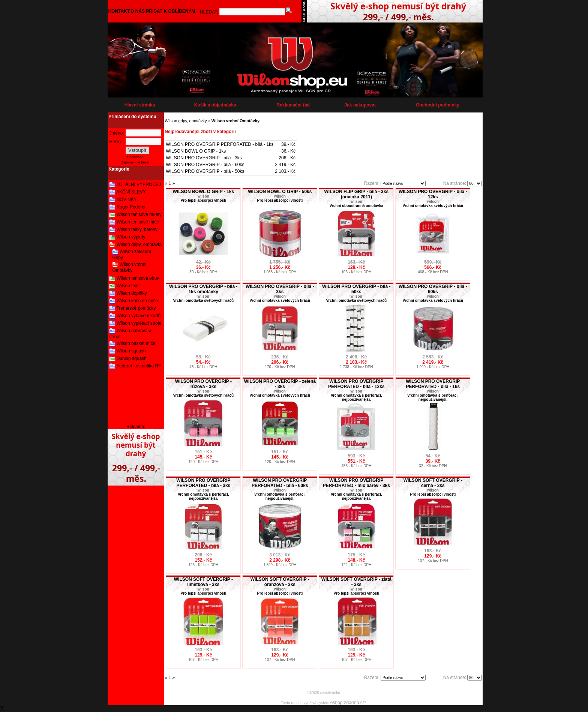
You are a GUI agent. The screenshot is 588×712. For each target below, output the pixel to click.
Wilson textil (129, 286)
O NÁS (138, 11)
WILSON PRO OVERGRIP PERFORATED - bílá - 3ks (203, 483)
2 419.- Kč (285, 165)
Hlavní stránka (139, 105)
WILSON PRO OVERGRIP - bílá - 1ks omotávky (203, 289)
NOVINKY (127, 199)
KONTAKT (119, 11)
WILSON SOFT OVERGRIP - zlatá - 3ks (356, 582)
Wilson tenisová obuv (138, 278)
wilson (203, 196)
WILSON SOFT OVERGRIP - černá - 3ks (433, 483)
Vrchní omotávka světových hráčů (433, 206)
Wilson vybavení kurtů (139, 316)
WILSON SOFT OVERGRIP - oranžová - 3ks (280, 582)
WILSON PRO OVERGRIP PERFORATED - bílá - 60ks (280, 483)
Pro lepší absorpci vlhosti (203, 200)
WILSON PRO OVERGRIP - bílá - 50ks (205, 171)
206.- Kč (287, 158)
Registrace (135, 157)
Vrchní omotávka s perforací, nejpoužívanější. (356, 397)
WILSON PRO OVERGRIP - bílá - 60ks (205, 165)
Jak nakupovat (360, 105)
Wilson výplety (131, 237)
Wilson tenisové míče (138, 222)
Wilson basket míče (136, 343)
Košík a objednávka (215, 105)
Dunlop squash (132, 358)
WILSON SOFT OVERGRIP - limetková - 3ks (203, 582)
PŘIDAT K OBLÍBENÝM (170, 11)
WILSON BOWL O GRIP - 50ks (280, 192)
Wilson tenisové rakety (139, 214)
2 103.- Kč (285, 171)
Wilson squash (131, 351)
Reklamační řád (293, 105)
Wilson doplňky (132, 293)
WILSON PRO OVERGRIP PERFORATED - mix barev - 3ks (356, 483)
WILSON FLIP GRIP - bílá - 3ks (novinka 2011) (357, 194)
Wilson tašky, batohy (137, 229)
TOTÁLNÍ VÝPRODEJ (138, 184)
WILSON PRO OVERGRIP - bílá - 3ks (204, 158)
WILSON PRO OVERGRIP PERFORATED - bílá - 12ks (356, 384)
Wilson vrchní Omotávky (129, 267)
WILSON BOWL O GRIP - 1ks (196, 151)
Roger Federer (131, 207)
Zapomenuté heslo (135, 162)
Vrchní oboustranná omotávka (356, 206)
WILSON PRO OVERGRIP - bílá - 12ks (433, 194)
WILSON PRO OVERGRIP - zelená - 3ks (280, 384)
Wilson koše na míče (137, 301)
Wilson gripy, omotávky (139, 244)
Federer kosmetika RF (139, 366)
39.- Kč (288, 144)
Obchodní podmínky (438, 105)
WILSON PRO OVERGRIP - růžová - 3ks (203, 384)
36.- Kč (288, 151)
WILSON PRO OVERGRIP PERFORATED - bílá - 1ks (220, 144)
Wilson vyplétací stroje (139, 323)
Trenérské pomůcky (136, 308)
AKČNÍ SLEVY (131, 192)
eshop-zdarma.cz (348, 703)
